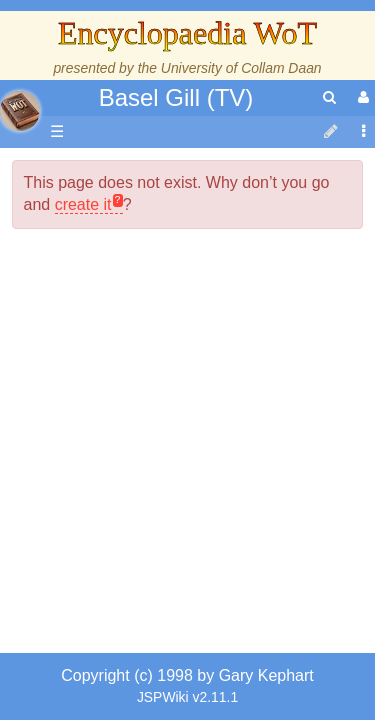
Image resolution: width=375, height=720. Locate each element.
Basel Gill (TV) (176, 97)
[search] (329, 97)
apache (20, 111)
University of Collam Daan (241, 68)
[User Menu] (361, 97)
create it (83, 444)
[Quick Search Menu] (329, 97)
